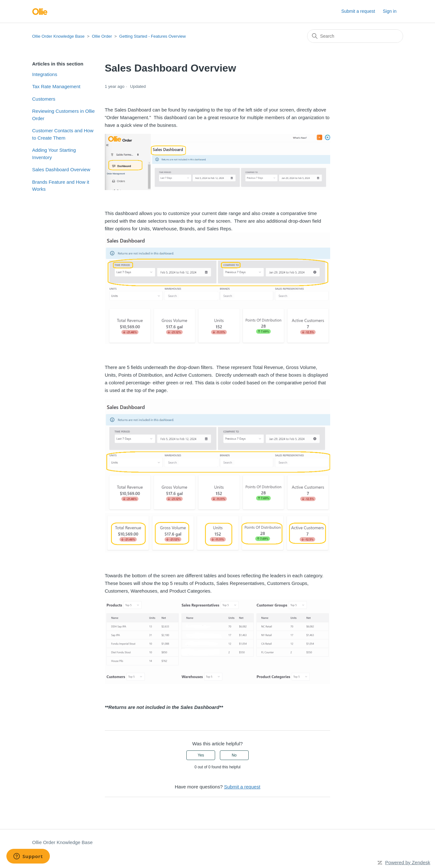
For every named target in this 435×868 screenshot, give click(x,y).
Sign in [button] (390, 11)
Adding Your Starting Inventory (54, 154)
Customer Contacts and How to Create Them (63, 134)
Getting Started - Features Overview (152, 36)
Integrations (45, 74)
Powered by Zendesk (408, 862)
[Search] (355, 36)
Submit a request (358, 11)
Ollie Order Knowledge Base (58, 36)
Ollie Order (102, 36)
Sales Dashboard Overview (61, 169)
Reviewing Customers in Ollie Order (64, 115)
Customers (44, 99)
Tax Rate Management (56, 86)
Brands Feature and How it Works (61, 186)
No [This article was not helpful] (234, 755)
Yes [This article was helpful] (201, 755)
